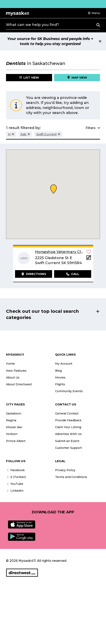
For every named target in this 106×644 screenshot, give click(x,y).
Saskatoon (14, 413)
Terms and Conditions (71, 477)
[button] (94, 13)
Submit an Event (67, 441)
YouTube (15, 484)
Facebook (15, 470)
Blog (58, 371)
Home (10, 364)
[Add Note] (89, 259)
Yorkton (12, 434)
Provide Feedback (68, 420)
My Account (64, 364)
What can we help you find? (32, 25)
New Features (16, 371)
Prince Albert (16, 441)
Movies (60, 377)
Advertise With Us (68, 434)
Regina (11, 420)
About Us (13, 377)
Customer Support (69, 448)
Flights (60, 384)
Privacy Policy (65, 470)
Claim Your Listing (68, 427)
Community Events (69, 391)
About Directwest (19, 384)
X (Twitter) (16, 477)
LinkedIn (15, 491)
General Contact (67, 413)
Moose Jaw (14, 427)
